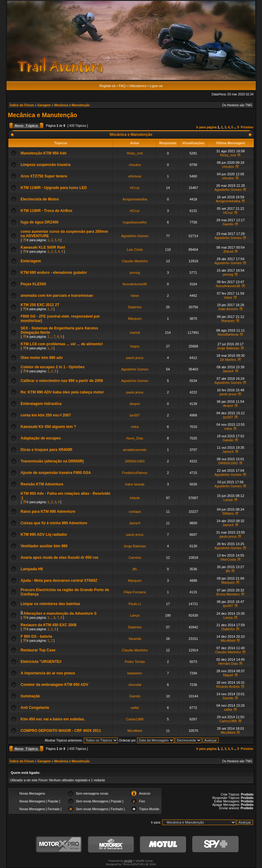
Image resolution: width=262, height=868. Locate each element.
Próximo (247, 127)
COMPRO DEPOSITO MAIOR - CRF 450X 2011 (61, 731)
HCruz (135, 188)
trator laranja (135, 484)
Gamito (228, 224)
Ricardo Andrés (228, 687)
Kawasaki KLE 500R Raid (43, 247)
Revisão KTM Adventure (42, 484)
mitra (135, 427)
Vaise (135, 296)
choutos (135, 165)
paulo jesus (135, 358)
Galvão (228, 440)
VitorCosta (228, 559)
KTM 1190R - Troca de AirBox (47, 211)
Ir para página (206, 127)
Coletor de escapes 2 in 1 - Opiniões (53, 367)
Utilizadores (138, 86)
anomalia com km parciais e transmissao (57, 296)
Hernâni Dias (228, 664)
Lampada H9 (32, 569)
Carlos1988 (135, 719)
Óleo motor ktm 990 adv (42, 358)
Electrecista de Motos (40, 199)
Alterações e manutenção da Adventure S (60, 613)
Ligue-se (156, 86)
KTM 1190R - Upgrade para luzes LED (54, 188)
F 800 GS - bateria (36, 636)
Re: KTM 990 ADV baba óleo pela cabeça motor (62, 392)
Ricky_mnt (135, 153)
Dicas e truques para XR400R (47, 450)
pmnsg (135, 273)
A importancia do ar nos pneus (48, 673)
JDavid (228, 251)
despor (135, 404)
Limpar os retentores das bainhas (51, 604)
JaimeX (228, 371)
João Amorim (228, 309)
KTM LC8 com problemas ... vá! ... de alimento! (62, 344)
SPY (215, 845)
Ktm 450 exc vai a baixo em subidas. (53, 719)
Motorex (111, 845)
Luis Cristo (135, 250)
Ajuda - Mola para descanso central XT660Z (59, 581)
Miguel (228, 675)
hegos (135, 346)
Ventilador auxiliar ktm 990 (44, 546)
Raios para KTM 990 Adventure (48, 512)
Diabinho (135, 307)
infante (135, 498)
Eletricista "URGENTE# (41, 662)
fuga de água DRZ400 (40, 222)
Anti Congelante (35, 708)
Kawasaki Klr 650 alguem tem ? (49, 427)
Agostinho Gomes (228, 190)
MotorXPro (59, 845)
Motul (163, 845)
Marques (135, 319)
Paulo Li (135, 604)
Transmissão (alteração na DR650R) (52, 461)
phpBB (128, 861)
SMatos (228, 513)
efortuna (135, 176)
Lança (228, 500)
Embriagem (31, 261)
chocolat (135, 685)
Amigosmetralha (135, 199)
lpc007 (135, 415)
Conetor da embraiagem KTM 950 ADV (55, 685)
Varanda (135, 639)
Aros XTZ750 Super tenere (44, 176)
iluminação (31, 696)
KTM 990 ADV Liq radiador (44, 535)
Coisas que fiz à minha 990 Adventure (54, 523)
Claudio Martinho (135, 261)
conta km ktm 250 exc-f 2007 (46, 415)
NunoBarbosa (228, 334)
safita (135, 708)
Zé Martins (228, 360)
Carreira (135, 558)
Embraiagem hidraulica (41, 404)
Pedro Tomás (135, 662)
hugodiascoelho (135, 222)
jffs (135, 569)
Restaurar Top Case (38, 650)
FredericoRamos (135, 473)
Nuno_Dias (135, 438)
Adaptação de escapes (41, 438)
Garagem (44, 105)
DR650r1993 (135, 461)
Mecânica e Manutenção (72, 105)
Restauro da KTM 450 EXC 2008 (49, 625)
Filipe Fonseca (135, 592)
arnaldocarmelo (135, 450)
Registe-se (107, 86)
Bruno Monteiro (228, 594)
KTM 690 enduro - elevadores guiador (54, 273)
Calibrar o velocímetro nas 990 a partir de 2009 (62, 381)
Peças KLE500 (33, 284)
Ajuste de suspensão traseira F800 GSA (56, 473)
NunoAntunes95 (135, 284)
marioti (135, 333)
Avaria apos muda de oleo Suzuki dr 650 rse (60, 558)
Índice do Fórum (22, 105)
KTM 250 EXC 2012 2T (40, 305)
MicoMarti (228, 641)
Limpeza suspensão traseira (46, 165)
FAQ (122, 86)
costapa (135, 512)
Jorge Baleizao (228, 348)
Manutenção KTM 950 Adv (44, 153)
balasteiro (135, 673)
